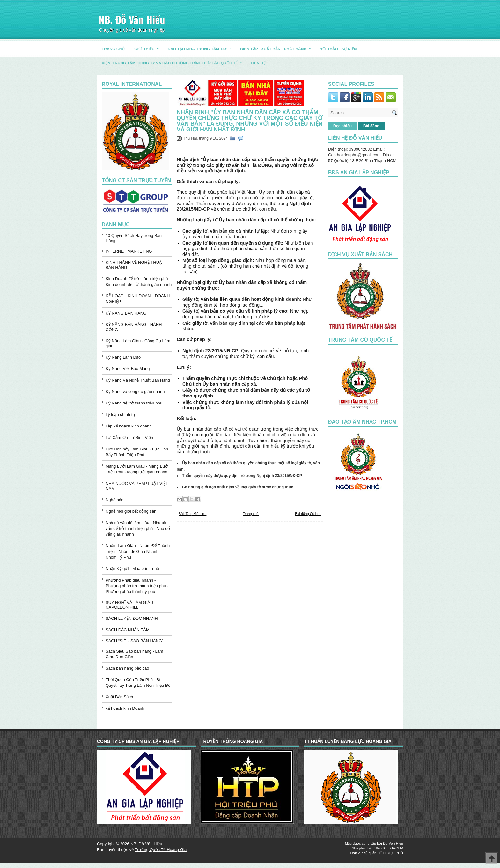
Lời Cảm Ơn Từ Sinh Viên (129, 438)
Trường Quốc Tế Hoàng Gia (161, 850)
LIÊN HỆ (258, 63)
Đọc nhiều (342, 126)
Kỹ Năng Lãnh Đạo (123, 357)
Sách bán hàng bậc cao (127, 668)
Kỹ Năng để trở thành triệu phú (134, 403)
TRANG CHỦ (113, 49)
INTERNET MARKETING (129, 251)
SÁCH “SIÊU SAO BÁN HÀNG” (134, 641)
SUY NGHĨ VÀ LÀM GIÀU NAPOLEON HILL (129, 605)
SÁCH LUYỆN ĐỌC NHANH (132, 618)
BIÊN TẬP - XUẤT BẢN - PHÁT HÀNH (277, 47)
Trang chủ (251, 514)
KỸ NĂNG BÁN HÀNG (126, 313)
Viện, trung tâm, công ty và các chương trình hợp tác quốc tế (174, 61)
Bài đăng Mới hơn (192, 514)
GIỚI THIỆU (148, 47)
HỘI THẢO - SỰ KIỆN (338, 49)
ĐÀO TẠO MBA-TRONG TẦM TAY (202, 47)
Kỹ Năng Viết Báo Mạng (128, 369)
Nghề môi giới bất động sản (131, 511)
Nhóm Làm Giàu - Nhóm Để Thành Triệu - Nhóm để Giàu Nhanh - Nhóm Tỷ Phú (138, 551)
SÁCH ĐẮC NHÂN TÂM (128, 630)
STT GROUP (393, 848)
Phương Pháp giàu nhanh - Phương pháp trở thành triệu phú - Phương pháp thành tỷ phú (137, 586)
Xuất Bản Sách (119, 697)
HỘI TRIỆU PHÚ (390, 853)
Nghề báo (114, 500)
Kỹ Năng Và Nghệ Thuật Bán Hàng (138, 380)
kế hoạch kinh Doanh (125, 708)
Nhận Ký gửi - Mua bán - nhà (132, 569)
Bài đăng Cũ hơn (308, 514)
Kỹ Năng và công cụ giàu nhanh (135, 392)
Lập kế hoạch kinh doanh (129, 426)
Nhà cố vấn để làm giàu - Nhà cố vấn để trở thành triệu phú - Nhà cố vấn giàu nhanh (138, 528)
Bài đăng (371, 126)
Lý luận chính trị (120, 415)
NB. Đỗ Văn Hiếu (132, 19)
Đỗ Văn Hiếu (393, 843)
